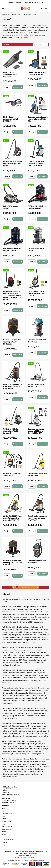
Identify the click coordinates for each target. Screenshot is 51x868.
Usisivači (34, 15)
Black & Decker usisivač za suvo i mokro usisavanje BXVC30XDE (37, 518)
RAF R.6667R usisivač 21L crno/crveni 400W (37, 207)
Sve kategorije (6, 15)
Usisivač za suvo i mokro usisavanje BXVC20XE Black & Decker (13, 563)
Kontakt (4, 837)
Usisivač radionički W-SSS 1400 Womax (37, 341)
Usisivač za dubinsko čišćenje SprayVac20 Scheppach (11, 431)
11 (34, 587)
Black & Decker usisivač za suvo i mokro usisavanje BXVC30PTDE (13, 386)
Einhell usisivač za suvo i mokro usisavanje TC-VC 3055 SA (37, 293)
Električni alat (26, 15)
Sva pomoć (5, 824)
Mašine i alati (16, 15)
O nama (4, 834)
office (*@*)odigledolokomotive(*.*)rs (27, 857)
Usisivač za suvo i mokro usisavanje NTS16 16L (37, 73)
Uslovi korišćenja (7, 827)
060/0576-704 (39, 2)
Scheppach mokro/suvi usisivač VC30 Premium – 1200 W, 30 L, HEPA (37, 431)
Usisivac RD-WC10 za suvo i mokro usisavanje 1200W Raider (13, 164)
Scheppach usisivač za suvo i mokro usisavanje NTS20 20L (38, 119)
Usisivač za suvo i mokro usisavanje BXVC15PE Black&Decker (12, 342)
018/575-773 (14, 2)
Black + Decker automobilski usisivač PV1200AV (11, 119)
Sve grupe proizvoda (8, 845)
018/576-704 (22, 2)
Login (3, 808)
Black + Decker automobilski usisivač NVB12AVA (11, 74)
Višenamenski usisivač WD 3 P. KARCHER (37, 475)
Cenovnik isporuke (8, 840)
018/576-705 (30, 2)
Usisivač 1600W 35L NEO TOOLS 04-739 (12, 475)
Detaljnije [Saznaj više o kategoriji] (25, 37)
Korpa (3, 816)
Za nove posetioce (7, 821)
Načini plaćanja (6, 829)
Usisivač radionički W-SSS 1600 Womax (37, 562)
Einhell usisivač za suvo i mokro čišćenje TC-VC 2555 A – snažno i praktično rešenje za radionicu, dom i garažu (13, 295)
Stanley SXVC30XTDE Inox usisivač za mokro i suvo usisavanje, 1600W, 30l (13, 518)
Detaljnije (7, 87)
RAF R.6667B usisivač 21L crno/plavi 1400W (12, 250)
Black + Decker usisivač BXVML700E (36, 385)
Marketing (5, 842)
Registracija (5, 811)
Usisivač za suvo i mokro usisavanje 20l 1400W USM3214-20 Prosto (37, 164)
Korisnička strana (7, 814)
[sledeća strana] (37, 587)
